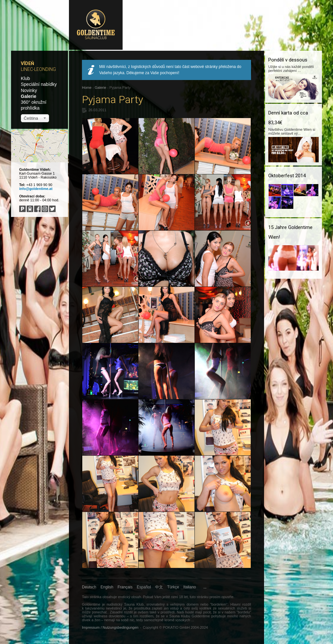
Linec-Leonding (38, 69)
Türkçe (173, 587)
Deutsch (89, 587)
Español (144, 587)
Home (87, 87)
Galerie (28, 96)
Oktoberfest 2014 (287, 176)
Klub (25, 78)
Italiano (190, 587)
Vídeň (27, 63)
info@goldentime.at (36, 189)
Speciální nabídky (39, 84)
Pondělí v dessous (288, 60)
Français (125, 587)
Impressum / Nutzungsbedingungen (110, 627)
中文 (159, 587)
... (205, 587)
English (107, 587)
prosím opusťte (221, 597)
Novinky (29, 90)
